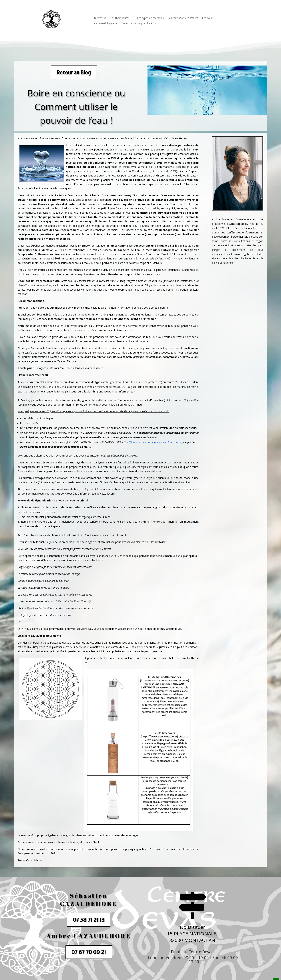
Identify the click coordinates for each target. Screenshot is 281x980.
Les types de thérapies (150, 18)
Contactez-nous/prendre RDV (139, 24)
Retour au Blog (74, 72)
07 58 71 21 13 (89, 920)
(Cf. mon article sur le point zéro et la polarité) (156, 442)
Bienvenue (100, 18)
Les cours (208, 18)
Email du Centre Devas (192, 952)
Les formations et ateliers (183, 18)
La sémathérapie (104, 24)
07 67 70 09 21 (89, 952)
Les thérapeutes (120, 18)
